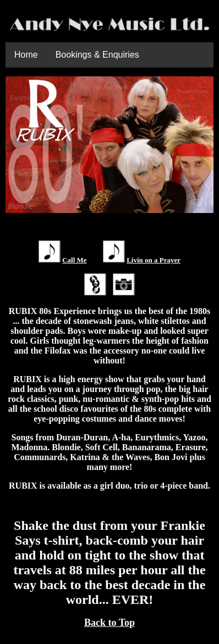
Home (26, 55)
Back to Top (109, 623)
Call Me (74, 260)
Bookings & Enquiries (97, 55)
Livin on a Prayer (154, 260)
